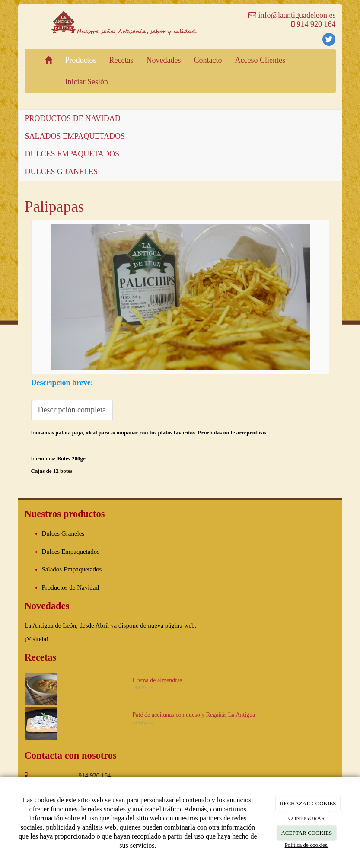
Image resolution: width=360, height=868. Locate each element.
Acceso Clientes (260, 60)
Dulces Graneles (63, 533)
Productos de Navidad (70, 587)
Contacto (208, 60)
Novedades (163, 60)
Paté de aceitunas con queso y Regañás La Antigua (194, 715)
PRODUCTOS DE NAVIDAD (73, 118)
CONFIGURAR (307, 818)
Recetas (121, 60)
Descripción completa (72, 410)
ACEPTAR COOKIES (306, 833)
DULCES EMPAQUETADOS (72, 154)
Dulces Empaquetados (71, 552)
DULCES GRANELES (62, 172)
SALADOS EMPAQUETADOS (75, 136)
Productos (81, 60)
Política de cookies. (307, 845)
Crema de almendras (158, 680)
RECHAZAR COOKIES (308, 803)
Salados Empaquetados (72, 569)
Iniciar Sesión (87, 82)
